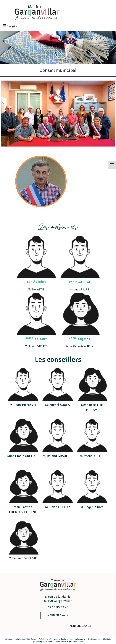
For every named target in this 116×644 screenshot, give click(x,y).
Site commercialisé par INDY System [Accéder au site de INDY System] (21, 639)
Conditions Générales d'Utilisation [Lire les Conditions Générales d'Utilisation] (68, 641)
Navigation (13, 26)
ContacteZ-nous (58, 615)
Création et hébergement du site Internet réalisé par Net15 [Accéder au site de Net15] (64, 639)
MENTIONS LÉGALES (81, 626)
